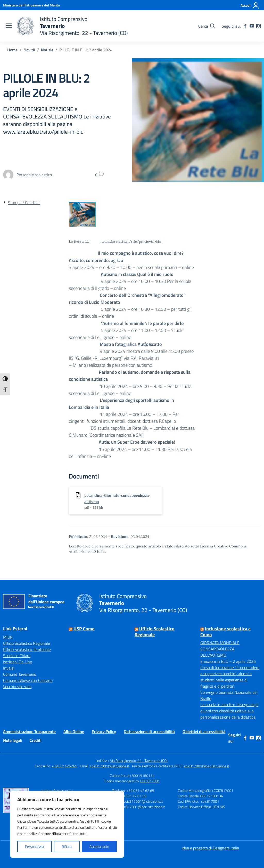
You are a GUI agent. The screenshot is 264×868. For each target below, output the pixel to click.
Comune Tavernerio (20, 674)
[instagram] (259, 26)
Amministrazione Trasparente (29, 731)
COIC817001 (150, 781)
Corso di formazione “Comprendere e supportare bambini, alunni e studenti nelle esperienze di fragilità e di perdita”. (230, 677)
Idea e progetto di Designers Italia (210, 848)
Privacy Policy (104, 731)
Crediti (36, 740)
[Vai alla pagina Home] (12, 50)
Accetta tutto (99, 846)
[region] (67, 824)
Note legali (13, 740)
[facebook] (245, 26)
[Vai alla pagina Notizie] (47, 50)
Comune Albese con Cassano (28, 680)
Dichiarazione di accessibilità (149, 731)
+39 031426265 (64, 766)
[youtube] (252, 26)
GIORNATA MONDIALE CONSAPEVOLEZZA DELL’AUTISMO (220, 649)
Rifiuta (67, 846)
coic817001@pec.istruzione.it (207, 766)
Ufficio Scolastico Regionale (27, 643)
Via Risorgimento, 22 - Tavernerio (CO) (139, 761)
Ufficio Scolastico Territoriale (27, 649)
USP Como (84, 629)
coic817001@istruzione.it (110, 766)
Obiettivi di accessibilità (204, 731)
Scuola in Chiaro (17, 656)
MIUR (8, 637)
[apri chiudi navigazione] (9, 26)
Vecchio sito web (17, 687)
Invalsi (9, 668)
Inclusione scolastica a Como (225, 632)
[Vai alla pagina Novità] (29, 50)
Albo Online (74, 731)
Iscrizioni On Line (18, 662)
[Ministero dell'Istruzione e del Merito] (31, 5)
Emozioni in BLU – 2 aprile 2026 (228, 661)
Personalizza (35, 846)
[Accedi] (250, 5)
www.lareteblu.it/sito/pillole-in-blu (131, 241)
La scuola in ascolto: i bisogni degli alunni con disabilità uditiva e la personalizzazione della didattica (229, 711)
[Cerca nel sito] (207, 26)
